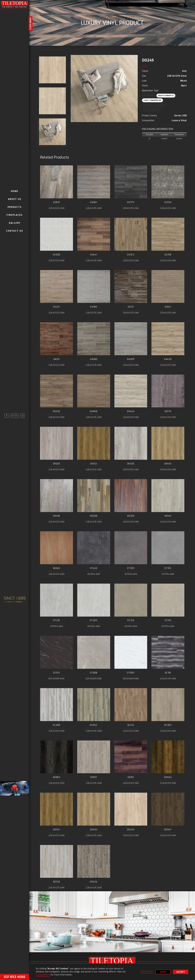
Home (15, 191)
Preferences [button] (147, 972)
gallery (15, 223)
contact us (15, 231)
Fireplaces (15, 215)
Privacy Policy (43, 975)
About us (15, 199)
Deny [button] (163, 972)
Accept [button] (181, 972)
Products (15, 207)
